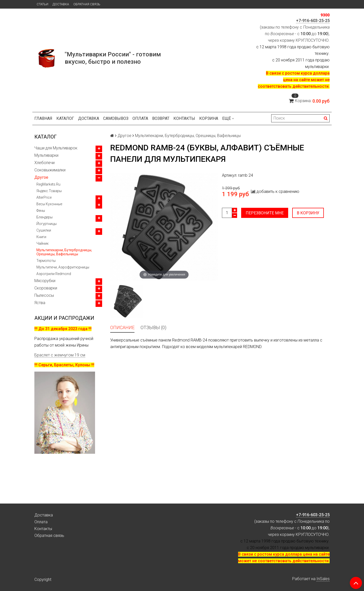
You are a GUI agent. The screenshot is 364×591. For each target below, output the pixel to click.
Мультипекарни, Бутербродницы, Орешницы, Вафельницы (64, 252)
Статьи (42, 4)
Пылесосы (44, 295)
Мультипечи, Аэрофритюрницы (63, 267)
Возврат (161, 118)
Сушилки (44, 230)
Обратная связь (87, 4)
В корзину (308, 213)
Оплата (140, 118)
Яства (40, 303)
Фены (41, 211)
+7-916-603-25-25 (313, 21)
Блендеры (44, 217)
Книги (41, 237)
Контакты (184, 118)
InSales (323, 579)
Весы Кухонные (49, 204)
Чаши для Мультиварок (56, 148)
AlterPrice (44, 197)
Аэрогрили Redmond (54, 274)
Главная (43, 118)
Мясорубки (45, 281)
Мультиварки (46, 155)
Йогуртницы (47, 224)
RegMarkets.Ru (48, 184)
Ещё (228, 118)
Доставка (61, 4)
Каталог (65, 118)
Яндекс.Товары (49, 191)
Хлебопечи (44, 163)
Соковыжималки (50, 170)
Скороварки (46, 288)
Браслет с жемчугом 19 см (60, 355)
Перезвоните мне (265, 213)
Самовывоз (116, 118)
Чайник (42, 243)
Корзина (209, 118)
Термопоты (46, 261)
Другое (41, 177)
